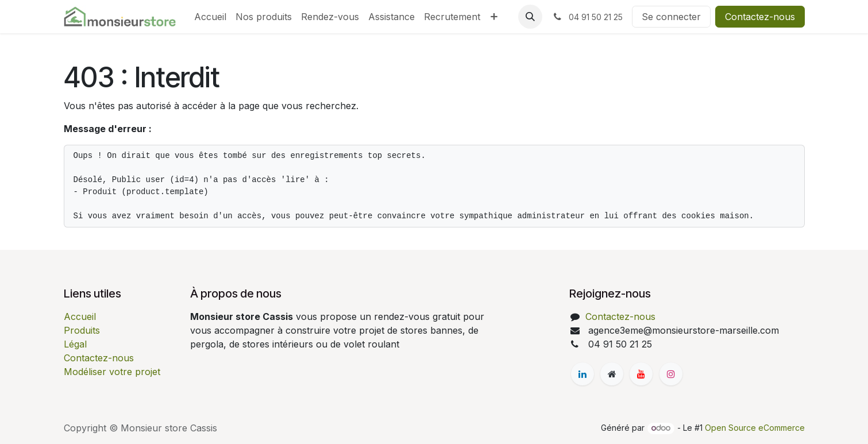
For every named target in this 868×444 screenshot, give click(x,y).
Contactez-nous (760, 17)
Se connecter (671, 17)
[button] (530, 17)
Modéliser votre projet (112, 372)
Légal (75, 344)
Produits (82, 330)
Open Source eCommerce (755, 428)
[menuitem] (210, 17)
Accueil (80, 316)
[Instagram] (671, 374)
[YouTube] (641, 374)
